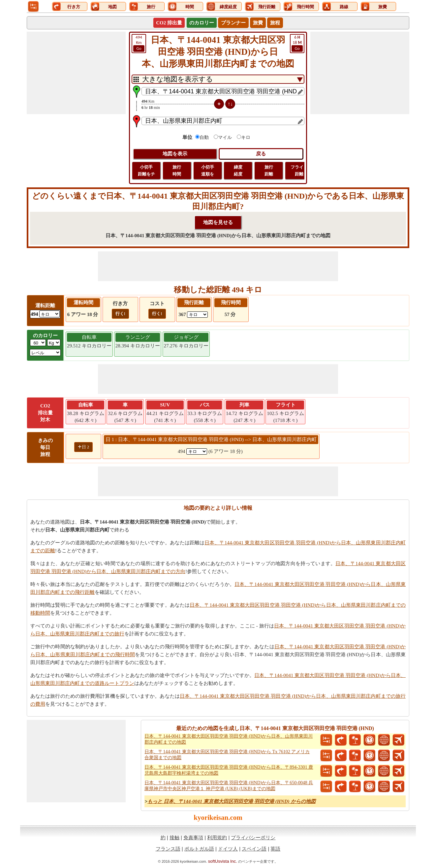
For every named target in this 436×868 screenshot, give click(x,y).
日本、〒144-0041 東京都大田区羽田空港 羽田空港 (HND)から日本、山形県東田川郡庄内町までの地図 (229, 739)
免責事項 (193, 837)
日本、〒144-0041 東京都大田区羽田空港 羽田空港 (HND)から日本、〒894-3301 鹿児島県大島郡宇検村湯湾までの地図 (229, 770)
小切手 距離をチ (146, 171)
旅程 (275, 23)
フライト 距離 (299, 171)
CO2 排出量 (169, 23)
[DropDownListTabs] (218, 79)
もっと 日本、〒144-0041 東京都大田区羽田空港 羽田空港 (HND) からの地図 (232, 801)
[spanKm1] (197, 451)
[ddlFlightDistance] (197, 315)
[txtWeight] (38, 343)
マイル (225, 137)
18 (297, 43)
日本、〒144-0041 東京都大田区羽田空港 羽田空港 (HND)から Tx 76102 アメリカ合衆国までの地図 (227, 755)
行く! (120, 314)
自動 (204, 137)
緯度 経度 (238, 171)
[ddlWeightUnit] (54, 343)
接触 (174, 837)
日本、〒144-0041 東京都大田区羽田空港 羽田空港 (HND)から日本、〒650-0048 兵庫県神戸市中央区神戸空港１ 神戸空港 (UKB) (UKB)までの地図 (229, 786)
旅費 (258, 23)
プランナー (233, 23)
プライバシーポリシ (253, 837)
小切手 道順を (208, 171)
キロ (246, 137)
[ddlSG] (45, 353)
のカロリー (202, 23)
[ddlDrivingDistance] (49, 314)
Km (139, 43)
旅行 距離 (269, 171)
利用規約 (217, 837)
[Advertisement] (76, 73)
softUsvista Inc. (223, 861)
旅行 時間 (177, 171)
